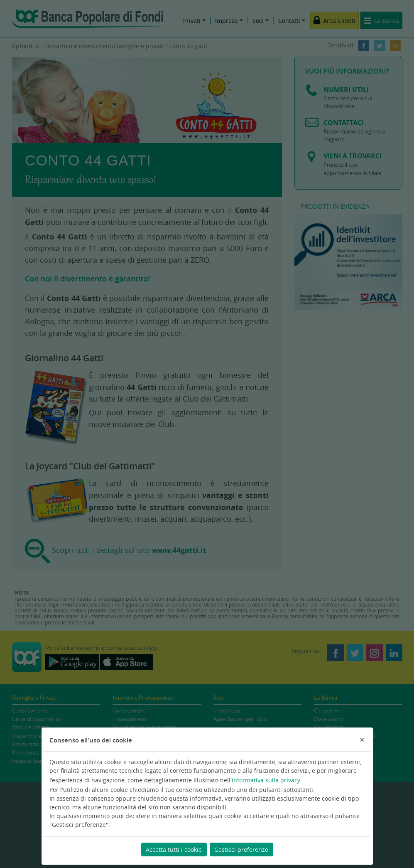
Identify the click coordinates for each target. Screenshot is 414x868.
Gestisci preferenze (241, 850)
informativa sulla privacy (266, 780)
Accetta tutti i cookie (174, 850)
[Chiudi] (362, 740)
